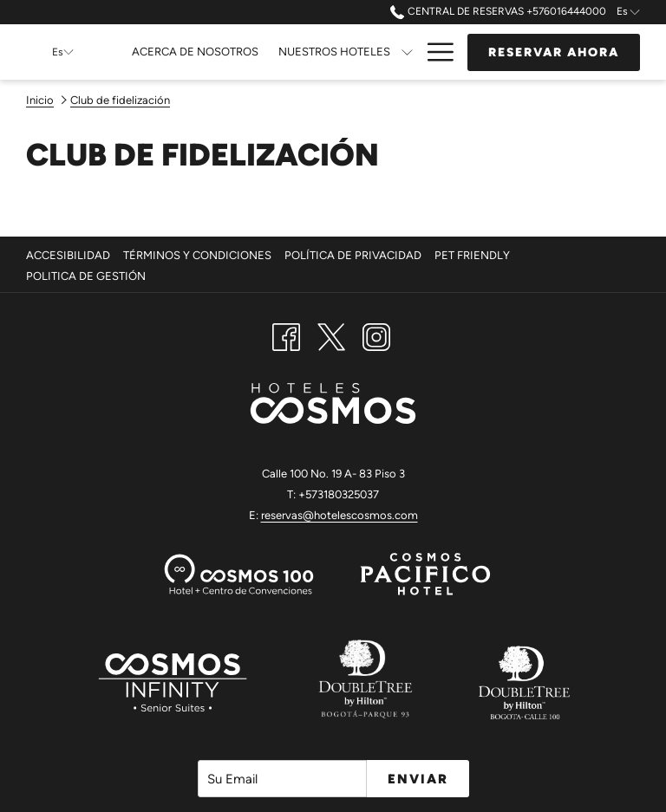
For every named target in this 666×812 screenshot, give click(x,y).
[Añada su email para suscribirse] (282, 779)
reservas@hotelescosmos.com (340, 515)
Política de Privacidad (353, 255)
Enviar (418, 779)
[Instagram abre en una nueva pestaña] (376, 335)
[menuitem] (70, 256)
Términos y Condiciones (197, 255)
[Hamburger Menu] (434, 52)
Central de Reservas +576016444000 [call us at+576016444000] (498, 11)
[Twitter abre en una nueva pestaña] (331, 335)
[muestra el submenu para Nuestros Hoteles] (407, 52)
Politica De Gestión (86, 276)
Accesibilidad (68, 255)
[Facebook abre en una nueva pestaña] (286, 335)
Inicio (40, 100)
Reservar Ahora (554, 52)
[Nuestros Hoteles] (334, 52)
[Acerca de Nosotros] (196, 52)
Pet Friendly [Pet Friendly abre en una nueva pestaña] (474, 255)
